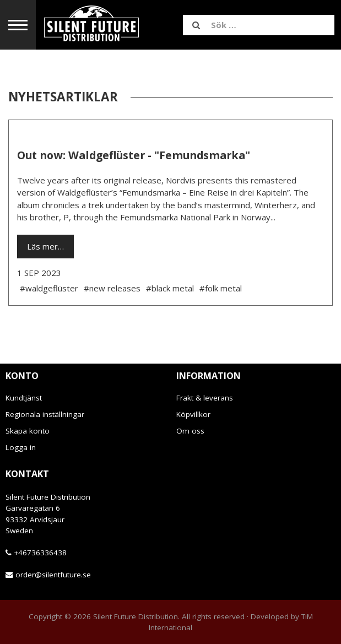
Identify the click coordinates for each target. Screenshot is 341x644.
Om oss (190, 431)
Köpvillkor (193, 414)
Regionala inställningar (45, 414)
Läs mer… (45, 246)
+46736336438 (40, 553)
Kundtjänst (24, 398)
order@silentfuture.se (53, 575)
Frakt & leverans (205, 398)
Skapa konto (28, 431)
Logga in (21, 447)
